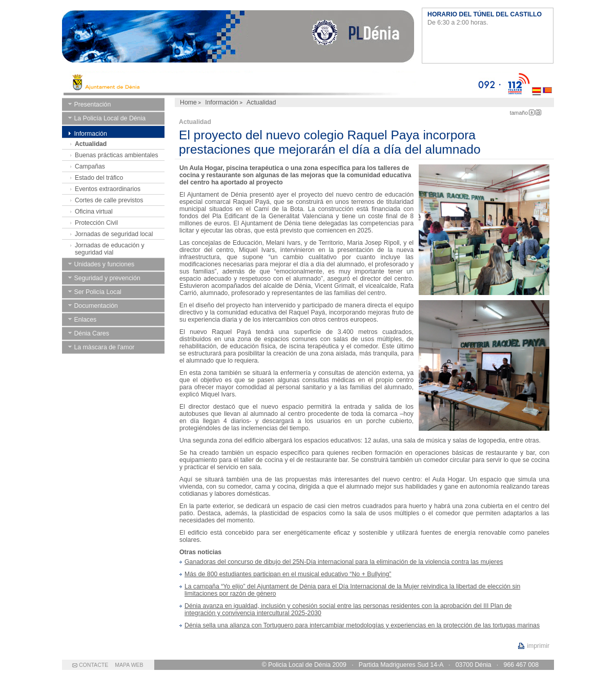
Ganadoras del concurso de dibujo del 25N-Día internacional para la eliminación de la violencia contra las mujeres (344, 562)
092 (489, 83)
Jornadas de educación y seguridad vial (110, 249)
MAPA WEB (129, 665)
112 (516, 83)
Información (221, 102)
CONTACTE (94, 665)
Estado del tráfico (99, 178)
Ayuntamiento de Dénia (238, 38)
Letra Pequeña (532, 112)
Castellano (537, 83)
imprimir (538, 646)
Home (188, 102)
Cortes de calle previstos (109, 200)
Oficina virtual (94, 212)
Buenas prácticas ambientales (117, 155)
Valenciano (547, 83)
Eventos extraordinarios (108, 189)
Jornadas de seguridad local (114, 234)
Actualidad (91, 144)
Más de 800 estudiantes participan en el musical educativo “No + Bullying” (288, 574)
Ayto (270, 83)
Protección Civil (96, 223)
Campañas (90, 166)
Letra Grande (538, 112)
